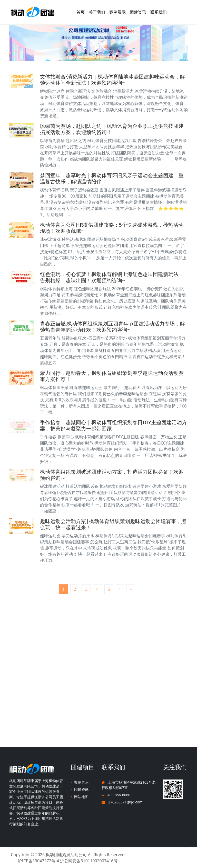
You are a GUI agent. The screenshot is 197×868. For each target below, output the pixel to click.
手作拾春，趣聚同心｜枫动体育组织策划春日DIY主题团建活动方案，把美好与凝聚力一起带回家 (114, 425)
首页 (81, 12)
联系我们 (159, 12)
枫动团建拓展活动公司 (66, 855)
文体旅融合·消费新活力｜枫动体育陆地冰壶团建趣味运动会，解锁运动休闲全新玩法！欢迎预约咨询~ (112, 80)
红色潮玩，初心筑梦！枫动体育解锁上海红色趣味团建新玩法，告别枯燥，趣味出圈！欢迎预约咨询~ (112, 277)
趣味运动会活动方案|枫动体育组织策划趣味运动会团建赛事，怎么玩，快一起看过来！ (113, 524)
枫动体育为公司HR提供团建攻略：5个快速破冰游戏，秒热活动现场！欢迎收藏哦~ (112, 228)
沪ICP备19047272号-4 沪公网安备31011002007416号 (68, 861)
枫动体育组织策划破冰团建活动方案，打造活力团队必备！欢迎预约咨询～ (112, 475)
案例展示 (117, 12)
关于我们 (97, 12)
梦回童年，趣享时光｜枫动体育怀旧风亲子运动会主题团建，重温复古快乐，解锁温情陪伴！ (112, 178)
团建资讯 (138, 12)
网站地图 (80, 797)
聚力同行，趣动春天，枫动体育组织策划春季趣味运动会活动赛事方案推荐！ (112, 376)
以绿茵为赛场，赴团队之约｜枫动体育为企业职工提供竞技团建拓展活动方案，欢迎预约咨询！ (112, 129)
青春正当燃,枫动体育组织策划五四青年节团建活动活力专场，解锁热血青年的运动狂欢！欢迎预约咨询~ (112, 327)
